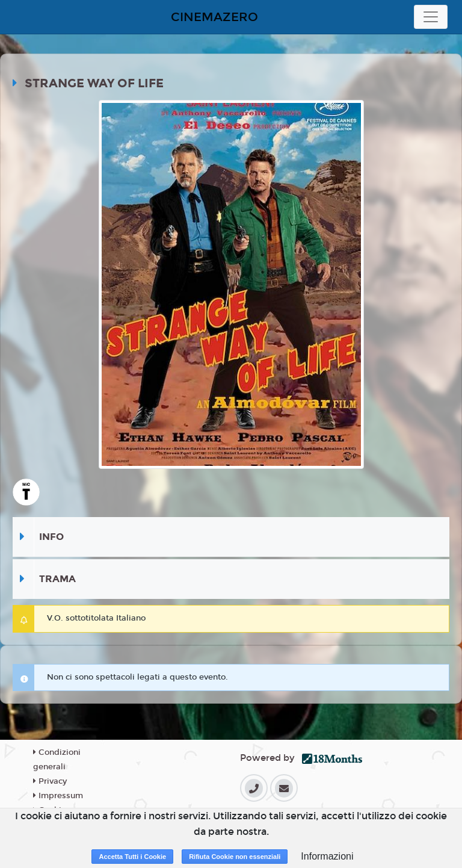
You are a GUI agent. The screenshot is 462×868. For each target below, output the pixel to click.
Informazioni (327, 856)
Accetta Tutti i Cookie (132, 857)
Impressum (58, 796)
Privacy (50, 781)
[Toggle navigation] (431, 17)
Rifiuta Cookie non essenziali (235, 857)
